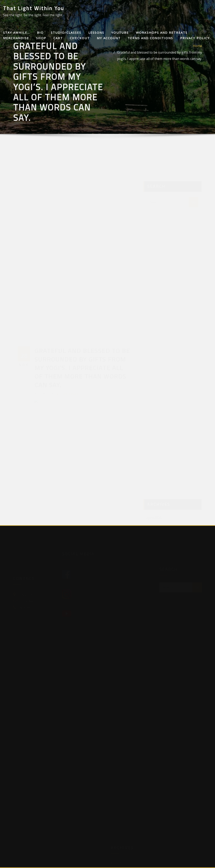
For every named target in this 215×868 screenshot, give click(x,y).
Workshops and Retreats (162, 32)
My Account (109, 38)
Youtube (120, 32)
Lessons (96, 32)
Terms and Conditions (150, 38)
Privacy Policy (195, 38)
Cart (58, 38)
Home (197, 61)
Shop (41, 38)
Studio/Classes (66, 32)
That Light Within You (34, 8)
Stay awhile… (16, 32)
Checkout (80, 38)
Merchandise (16, 38)
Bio (40, 32)
